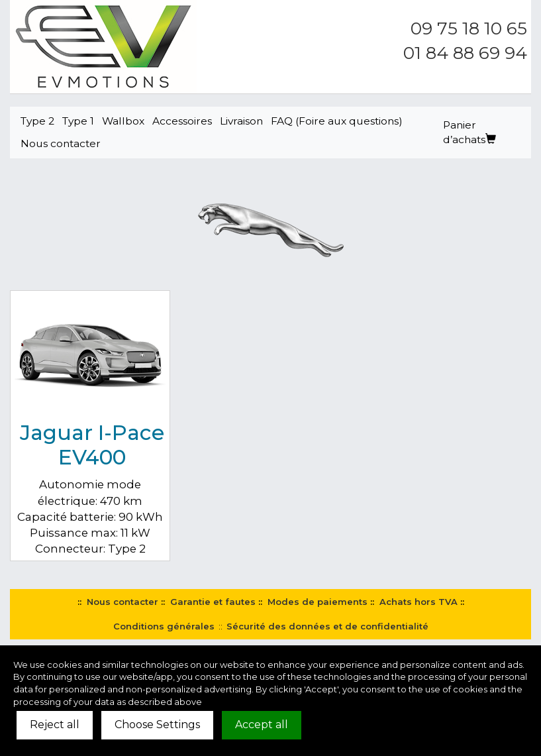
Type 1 (78, 121)
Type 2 (37, 121)
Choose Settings (157, 725)
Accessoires (182, 121)
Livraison (241, 121)
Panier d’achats (469, 132)
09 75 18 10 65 (469, 28)
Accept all (262, 725)
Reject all (55, 725)
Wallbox (123, 121)
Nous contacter (61, 143)
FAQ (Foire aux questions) (337, 121)
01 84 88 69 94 (465, 53)
